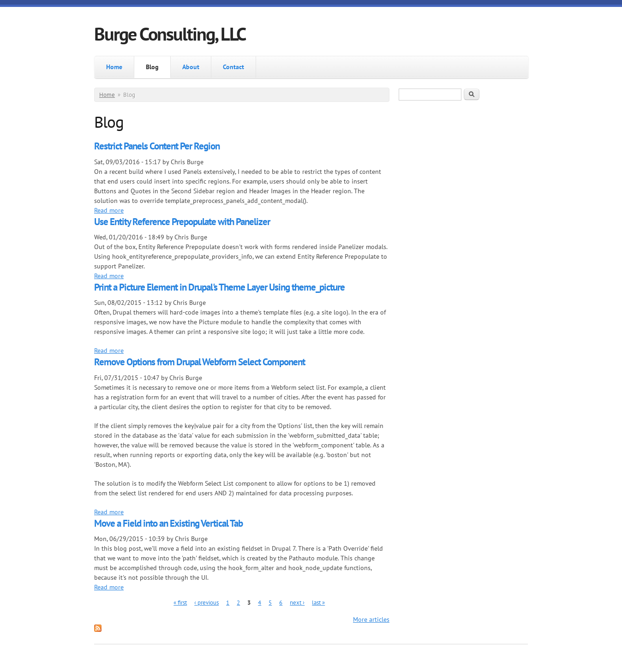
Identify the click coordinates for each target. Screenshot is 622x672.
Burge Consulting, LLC (170, 34)
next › (297, 603)
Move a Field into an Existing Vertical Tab (168, 523)
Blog (152, 67)
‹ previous (206, 603)
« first (180, 603)
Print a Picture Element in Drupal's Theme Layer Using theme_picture (219, 287)
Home (114, 67)
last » (318, 603)
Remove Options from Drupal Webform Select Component (200, 362)
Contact (233, 67)
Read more (109, 210)
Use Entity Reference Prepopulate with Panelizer (182, 222)
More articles (371, 619)
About (191, 67)
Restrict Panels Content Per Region (157, 146)
